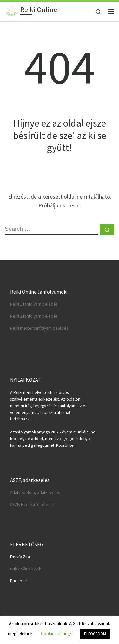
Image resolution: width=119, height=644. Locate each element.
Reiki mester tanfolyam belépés (39, 328)
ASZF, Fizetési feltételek (32, 505)
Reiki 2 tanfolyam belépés (34, 316)
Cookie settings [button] (57, 633)
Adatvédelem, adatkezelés (35, 492)
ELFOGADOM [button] (95, 634)
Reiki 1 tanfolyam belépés (34, 304)
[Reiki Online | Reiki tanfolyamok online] (11, 10)
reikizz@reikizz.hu (27, 569)
